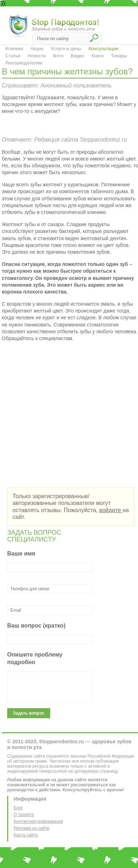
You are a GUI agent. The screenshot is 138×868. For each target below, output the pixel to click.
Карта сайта (26, 835)
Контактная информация (38, 821)
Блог (18, 808)
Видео (77, 56)
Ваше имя (21, 554)
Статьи (13, 56)
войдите (111, 510)
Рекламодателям (24, 63)
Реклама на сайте (32, 828)
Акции (37, 49)
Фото (58, 56)
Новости (37, 56)
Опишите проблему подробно (35, 658)
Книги (97, 56)
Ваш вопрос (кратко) (36, 626)
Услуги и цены (66, 49)
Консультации (103, 49)
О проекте (24, 815)
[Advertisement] (67, 414)
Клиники (14, 49)
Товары (119, 56)
